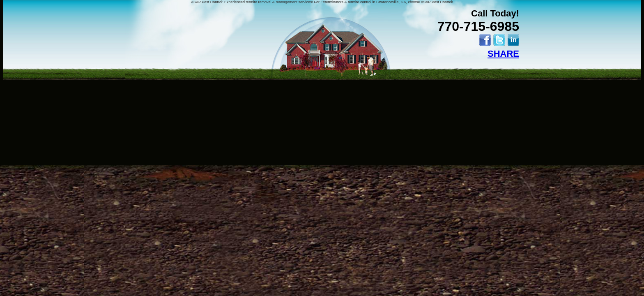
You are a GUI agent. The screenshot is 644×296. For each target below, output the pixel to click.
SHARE (503, 54)
